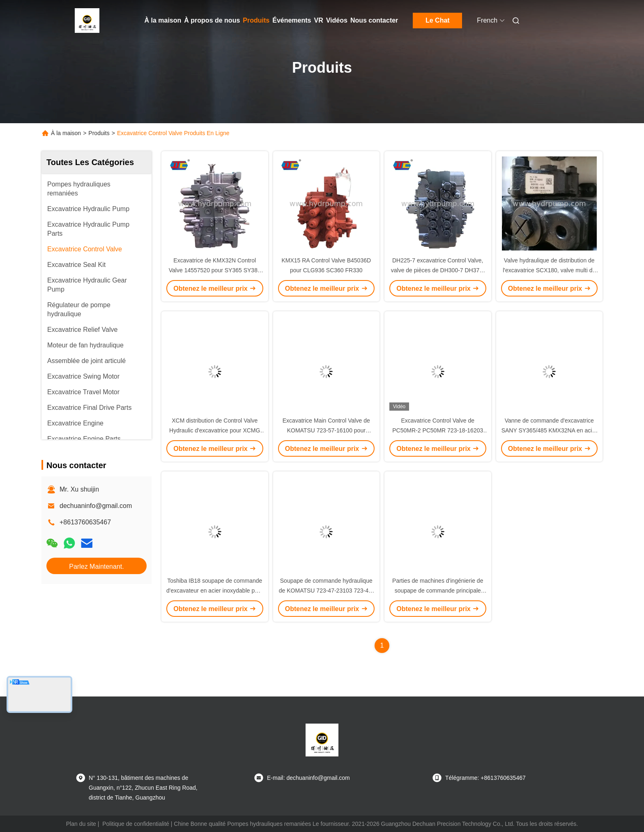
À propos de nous (212, 20)
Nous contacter (374, 20)
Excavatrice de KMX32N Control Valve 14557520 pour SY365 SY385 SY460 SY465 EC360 (215, 270)
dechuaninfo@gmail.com (96, 506)
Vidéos (337, 20)
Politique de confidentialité (136, 824)
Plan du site (81, 824)
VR (318, 20)
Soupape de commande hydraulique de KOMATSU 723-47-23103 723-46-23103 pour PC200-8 (326, 591)
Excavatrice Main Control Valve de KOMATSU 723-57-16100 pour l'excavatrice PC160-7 (326, 430)
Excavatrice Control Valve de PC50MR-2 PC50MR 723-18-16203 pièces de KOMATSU (438, 430)
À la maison (163, 20)
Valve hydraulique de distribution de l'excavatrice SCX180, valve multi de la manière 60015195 (549, 270)
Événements (292, 20)
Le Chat (438, 20)
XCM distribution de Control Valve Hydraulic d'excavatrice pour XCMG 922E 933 (215, 430)
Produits (256, 20)
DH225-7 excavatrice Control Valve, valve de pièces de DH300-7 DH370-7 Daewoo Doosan (438, 270)
